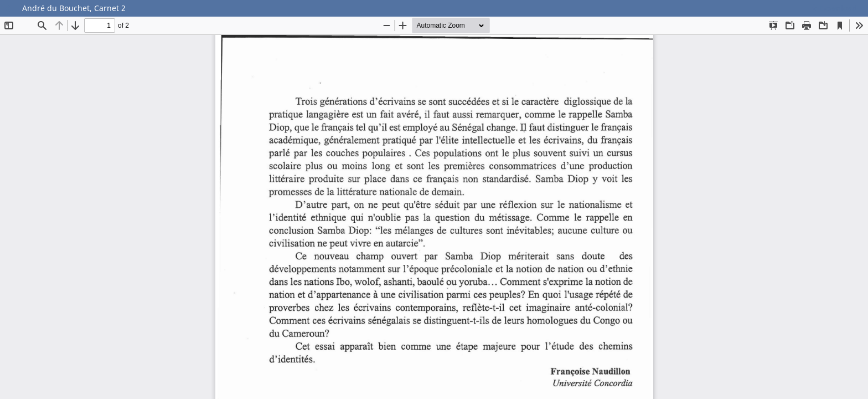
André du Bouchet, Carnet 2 (74, 8)
